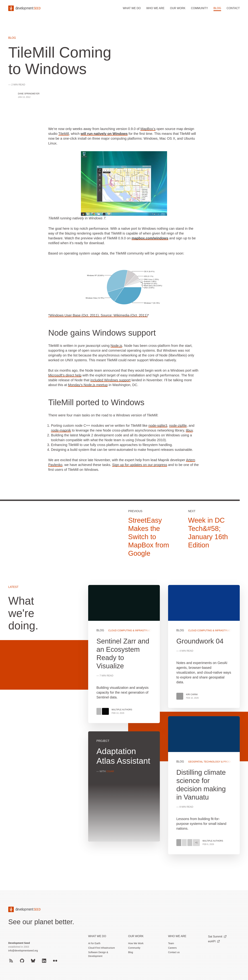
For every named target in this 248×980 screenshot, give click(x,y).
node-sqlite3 (158, 426)
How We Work (136, 943)
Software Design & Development (98, 954)
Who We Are (177, 936)
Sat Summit (217, 937)
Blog (217, 8)
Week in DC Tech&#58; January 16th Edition (208, 533)
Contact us (174, 952)
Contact (233, 8)
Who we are (155, 8)
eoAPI (214, 941)
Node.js (116, 346)
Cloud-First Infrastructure (102, 948)
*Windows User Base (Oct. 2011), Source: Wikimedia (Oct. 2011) (98, 315)
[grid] (164, 724)
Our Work (136, 936)
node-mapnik (61, 430)
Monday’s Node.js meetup (88, 385)
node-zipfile (178, 426)
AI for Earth (94, 943)
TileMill (64, 134)
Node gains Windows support (102, 333)
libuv (189, 430)
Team (171, 943)
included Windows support (110, 380)
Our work (178, 8)
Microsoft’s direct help (65, 375)
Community (200, 8)
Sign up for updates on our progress (140, 465)
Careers (172, 948)
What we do (132, 8)
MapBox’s (148, 129)
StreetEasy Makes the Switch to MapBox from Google (149, 537)
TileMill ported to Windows (96, 402)
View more (204, 785)
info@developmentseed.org (23, 951)
